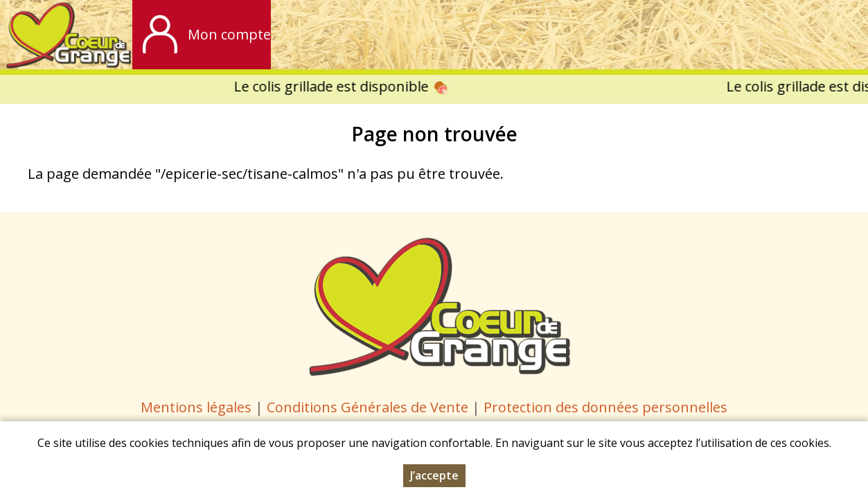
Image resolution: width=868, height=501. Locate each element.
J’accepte (434, 475)
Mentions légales (196, 407)
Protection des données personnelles (605, 407)
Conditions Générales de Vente (369, 407)
